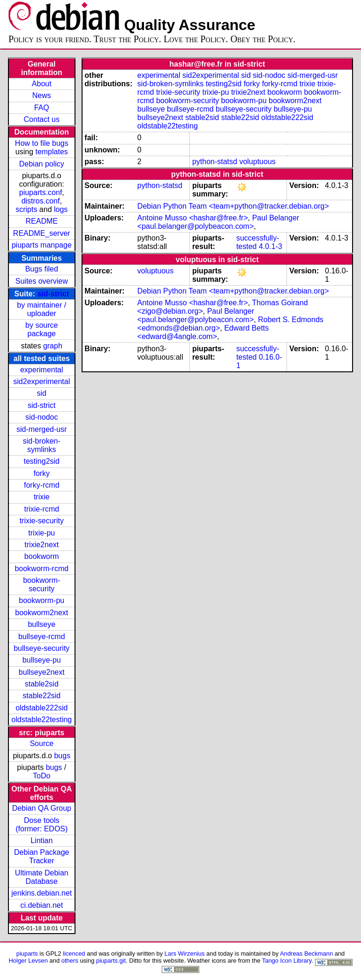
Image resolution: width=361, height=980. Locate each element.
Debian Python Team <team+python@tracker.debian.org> (233, 206)
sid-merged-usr (42, 429)
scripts (26, 209)
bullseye (41, 624)
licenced (74, 954)
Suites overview (42, 281)
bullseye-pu (42, 660)
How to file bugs (42, 143)
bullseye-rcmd (42, 637)
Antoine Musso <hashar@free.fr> (193, 218)
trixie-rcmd (41, 509)
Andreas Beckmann (306, 954)
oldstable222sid (41, 708)
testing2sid (42, 461)
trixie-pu (41, 533)
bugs (62, 756)
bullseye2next (42, 672)
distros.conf (41, 201)
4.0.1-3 (271, 246)
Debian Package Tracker (41, 856)
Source (41, 743)
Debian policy (42, 164)
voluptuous (257, 162)
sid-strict (53, 294)
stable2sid (42, 684)
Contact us (42, 119)
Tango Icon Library (287, 961)
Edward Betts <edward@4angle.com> (203, 332)
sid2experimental (41, 381)
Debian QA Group (42, 808)
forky (41, 473)
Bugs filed (42, 269)
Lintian (41, 841)
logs (61, 209)
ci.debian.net (41, 905)
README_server (42, 233)
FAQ (42, 108)
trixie (42, 497)
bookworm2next (41, 613)
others (70, 961)
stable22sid (41, 696)
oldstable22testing (41, 720)
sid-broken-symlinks (42, 445)
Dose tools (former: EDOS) (41, 825)
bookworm (42, 556)
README (42, 221)
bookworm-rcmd (41, 569)
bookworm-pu (41, 600)
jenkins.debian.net (41, 893)
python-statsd (215, 162)
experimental (42, 370)
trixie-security (42, 521)
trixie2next (41, 545)
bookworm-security (41, 584)
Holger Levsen (28, 961)
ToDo (41, 776)
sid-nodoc (41, 417)
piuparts (27, 954)
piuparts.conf (41, 192)
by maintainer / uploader (41, 309)
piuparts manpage (42, 245)
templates (51, 152)
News (42, 95)
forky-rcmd (42, 485)
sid (42, 393)
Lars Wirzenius (185, 954)
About (42, 84)
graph (53, 346)
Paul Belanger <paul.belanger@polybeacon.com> (218, 222)
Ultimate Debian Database (42, 877)
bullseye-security (41, 648)
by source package (41, 329)
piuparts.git (111, 961)
